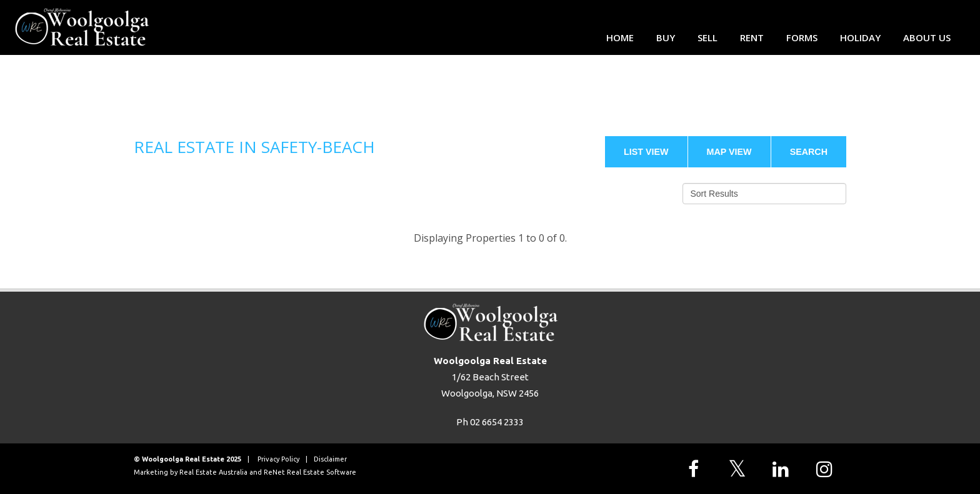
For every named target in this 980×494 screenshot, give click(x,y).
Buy (666, 37)
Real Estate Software (322, 472)
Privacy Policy (278, 459)
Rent (752, 37)
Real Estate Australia (213, 472)
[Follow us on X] (740, 469)
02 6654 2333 (497, 422)
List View (646, 152)
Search (809, 152)
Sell (707, 37)
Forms (802, 37)
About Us (927, 37)
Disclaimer (330, 459)
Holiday (860, 37)
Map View (729, 152)
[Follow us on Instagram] (827, 469)
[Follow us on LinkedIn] (784, 469)
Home (620, 37)
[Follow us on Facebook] (696, 469)
